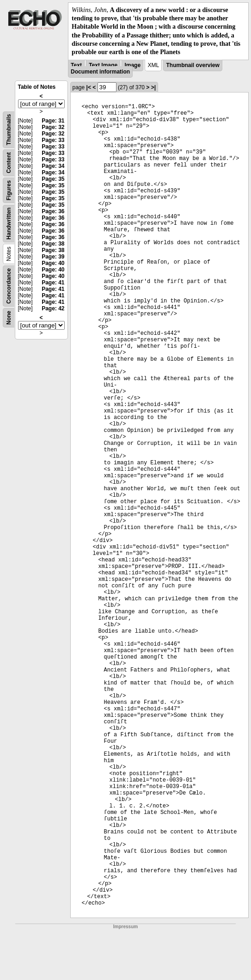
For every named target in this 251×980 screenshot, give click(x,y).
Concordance (9, 286)
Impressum (125, 927)
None (9, 318)
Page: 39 (53, 257)
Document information (100, 72)
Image (132, 65)
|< (89, 87)
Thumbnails (9, 130)
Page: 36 (53, 211)
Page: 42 (53, 308)
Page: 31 (53, 121)
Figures (9, 190)
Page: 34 (53, 166)
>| (153, 87)
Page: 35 (53, 179)
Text (76, 65)
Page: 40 (53, 263)
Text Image (103, 65)
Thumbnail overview (193, 65)
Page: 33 (53, 140)
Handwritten (9, 224)
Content (9, 163)
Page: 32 (53, 127)
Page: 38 (53, 244)
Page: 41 (53, 283)
